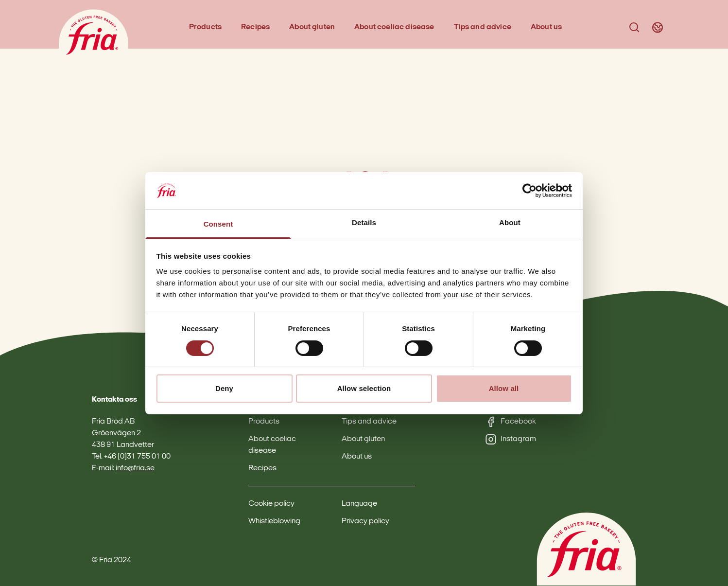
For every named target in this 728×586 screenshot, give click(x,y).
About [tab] (510, 222)
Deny (224, 388)
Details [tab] (364, 222)
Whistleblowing (274, 521)
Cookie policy (271, 504)
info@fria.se (135, 468)
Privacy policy (365, 521)
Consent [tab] (218, 224)
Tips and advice (483, 27)
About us (546, 27)
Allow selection (364, 388)
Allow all (504, 388)
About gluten (312, 27)
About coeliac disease (394, 27)
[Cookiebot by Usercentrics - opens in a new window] (529, 191)
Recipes (255, 27)
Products (205, 27)
